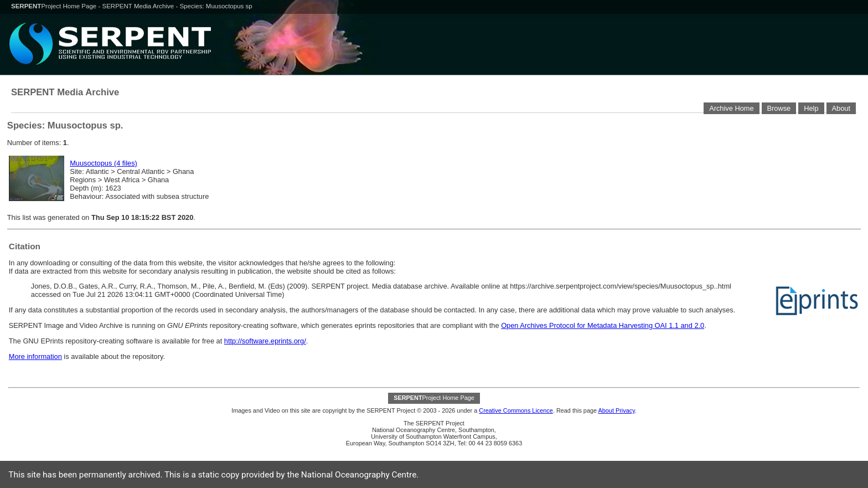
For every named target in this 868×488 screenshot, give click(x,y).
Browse (779, 108)
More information (35, 356)
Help (811, 108)
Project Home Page (55, 6)
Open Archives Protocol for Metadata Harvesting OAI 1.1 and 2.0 (603, 325)
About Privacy (616, 410)
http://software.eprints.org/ (265, 341)
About (841, 108)
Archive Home (731, 108)
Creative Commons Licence (516, 410)
